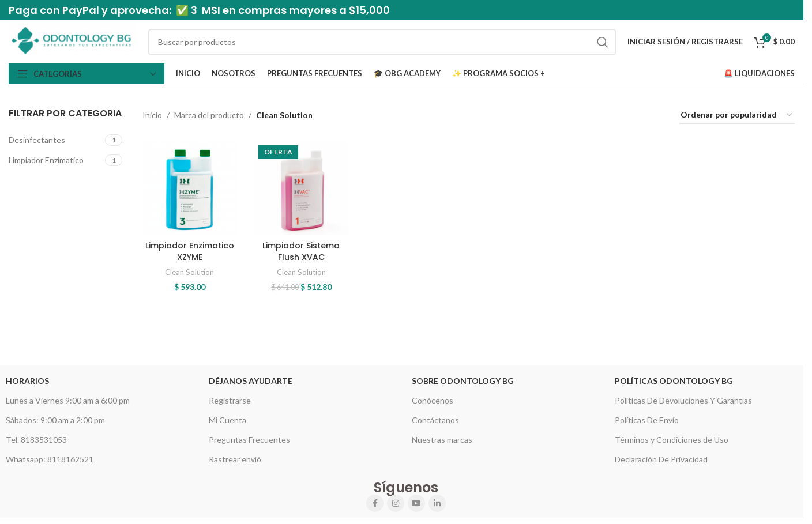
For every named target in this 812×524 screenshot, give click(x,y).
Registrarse (230, 400)
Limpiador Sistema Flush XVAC (301, 251)
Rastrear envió (235, 459)
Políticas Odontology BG (674, 381)
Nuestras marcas (442, 440)
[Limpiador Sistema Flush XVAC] (301, 188)
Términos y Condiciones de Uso (672, 440)
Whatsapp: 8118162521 (50, 459)
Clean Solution (189, 272)
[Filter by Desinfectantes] (55, 140)
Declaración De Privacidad (661, 459)
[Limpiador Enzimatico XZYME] (189, 188)
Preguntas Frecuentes (249, 440)
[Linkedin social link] (437, 503)
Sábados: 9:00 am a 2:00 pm (55, 420)
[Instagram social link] (396, 503)
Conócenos (433, 400)
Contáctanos (435, 420)
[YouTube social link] (416, 503)
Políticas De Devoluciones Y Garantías (683, 400)
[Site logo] (73, 41)
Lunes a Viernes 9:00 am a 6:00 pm (68, 400)
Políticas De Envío (647, 420)
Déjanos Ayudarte (251, 381)
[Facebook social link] (375, 503)
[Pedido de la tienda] (737, 116)
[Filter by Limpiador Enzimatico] (55, 160)
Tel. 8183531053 (36, 440)
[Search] (382, 42)
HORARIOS (27, 381)
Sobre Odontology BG (463, 381)
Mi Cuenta (228, 420)
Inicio (152, 115)
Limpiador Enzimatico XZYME (190, 251)
